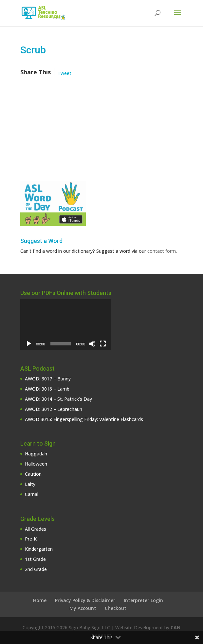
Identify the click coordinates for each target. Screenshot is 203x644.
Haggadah (36, 454)
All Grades (36, 529)
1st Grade (35, 559)
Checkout (116, 608)
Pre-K (31, 539)
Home (40, 600)
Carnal (32, 494)
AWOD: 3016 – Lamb (47, 389)
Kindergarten (39, 549)
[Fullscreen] (103, 344)
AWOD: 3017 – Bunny (48, 379)
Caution (33, 474)
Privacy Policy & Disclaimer (85, 600)
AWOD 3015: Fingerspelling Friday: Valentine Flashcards (84, 419)
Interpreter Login (143, 600)
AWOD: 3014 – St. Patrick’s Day (58, 399)
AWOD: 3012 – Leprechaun (54, 409)
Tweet (65, 73)
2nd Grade (36, 569)
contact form (162, 251)
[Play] (29, 344)
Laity (30, 484)
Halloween (36, 464)
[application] (66, 325)
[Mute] (92, 344)
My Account (83, 608)
